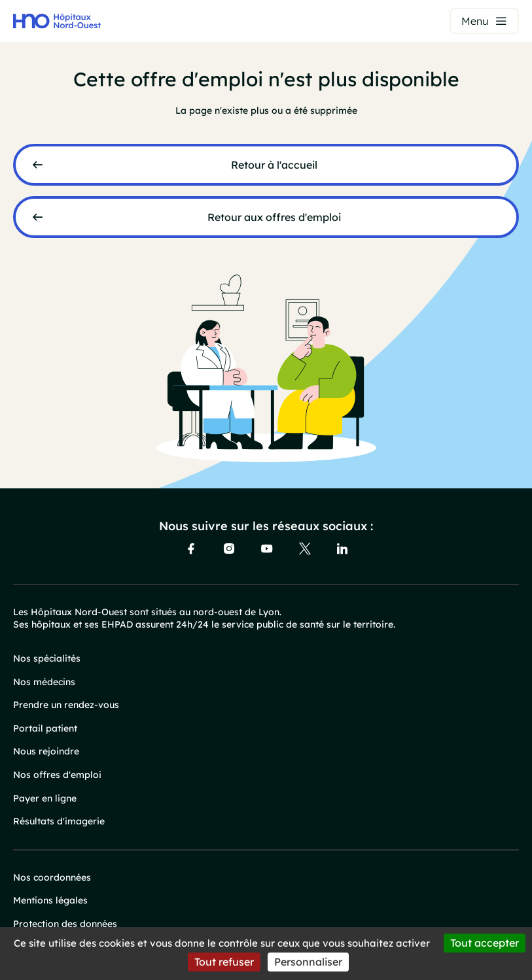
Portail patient (45, 728)
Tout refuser (224, 962)
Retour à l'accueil (274, 165)
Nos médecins (44, 682)
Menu (475, 21)
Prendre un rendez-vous (66, 705)
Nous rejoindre (46, 751)
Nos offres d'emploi (57, 775)
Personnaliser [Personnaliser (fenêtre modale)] (308, 962)
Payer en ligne (45, 798)
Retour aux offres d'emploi (274, 217)
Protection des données (65, 924)
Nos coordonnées (52, 877)
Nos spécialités (47, 658)
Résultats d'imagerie (59, 821)
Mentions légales (50, 900)
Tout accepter (485, 943)
